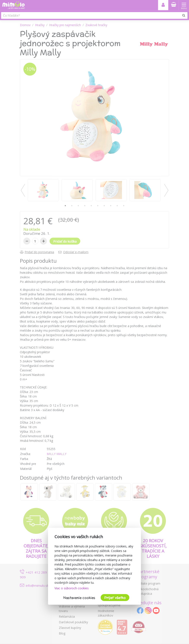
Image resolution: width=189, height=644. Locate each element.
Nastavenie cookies (79, 598)
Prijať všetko (115, 598)
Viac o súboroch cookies (72, 588)
